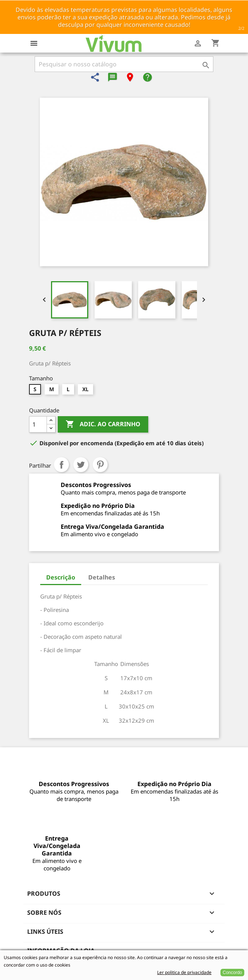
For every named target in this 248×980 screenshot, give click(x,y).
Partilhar (61, 465)
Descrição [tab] (61, 577)
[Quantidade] (38, 424)
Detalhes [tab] (102, 577)
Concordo (232, 973)
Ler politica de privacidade (184, 972)
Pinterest (100, 465)
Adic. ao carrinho (103, 424)
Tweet (81, 465)
